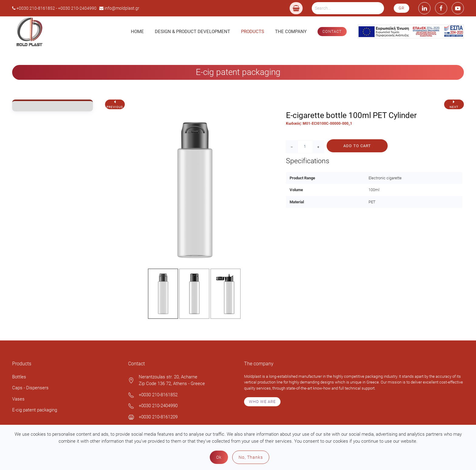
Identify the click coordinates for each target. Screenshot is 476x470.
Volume (296, 190)
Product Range (302, 178)
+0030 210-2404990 (158, 406)
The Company (291, 32)
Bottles (19, 377)
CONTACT (332, 31)
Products (253, 32)
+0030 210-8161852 (158, 395)
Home (137, 32)
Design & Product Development (192, 32)
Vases (18, 399)
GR (401, 8)
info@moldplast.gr (122, 8)
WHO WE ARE (262, 402)
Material (297, 202)
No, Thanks (251, 457)
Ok (219, 457)
